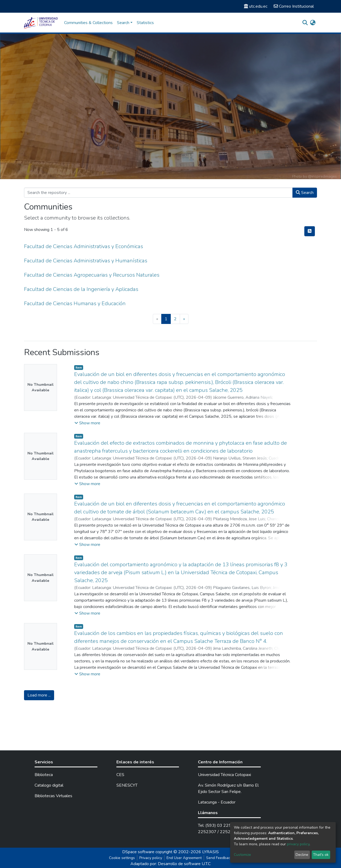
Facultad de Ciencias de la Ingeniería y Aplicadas (81, 289)
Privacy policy (151, 858)
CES (120, 775)
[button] (313, 23)
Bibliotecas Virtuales (53, 796)
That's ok (321, 855)
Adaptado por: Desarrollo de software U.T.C (170, 864)
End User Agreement (184, 858)
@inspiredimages (322, 176)
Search (305, 193)
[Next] (184, 319)
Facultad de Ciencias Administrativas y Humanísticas (86, 261)
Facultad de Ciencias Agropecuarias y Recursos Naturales (92, 275)
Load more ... (39, 695)
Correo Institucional (294, 6)
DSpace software (138, 852)
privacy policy (298, 844)
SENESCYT (127, 785)
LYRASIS (210, 852)
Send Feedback (219, 858)
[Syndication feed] (310, 231)
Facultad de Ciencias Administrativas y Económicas (84, 246)
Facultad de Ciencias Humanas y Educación (75, 303)
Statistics (145, 23)
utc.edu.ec (256, 6)
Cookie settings (122, 858)
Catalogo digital (49, 785)
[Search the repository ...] (158, 193)
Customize (242, 855)
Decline (302, 855)
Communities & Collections (88, 23)
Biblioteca (44, 775)
